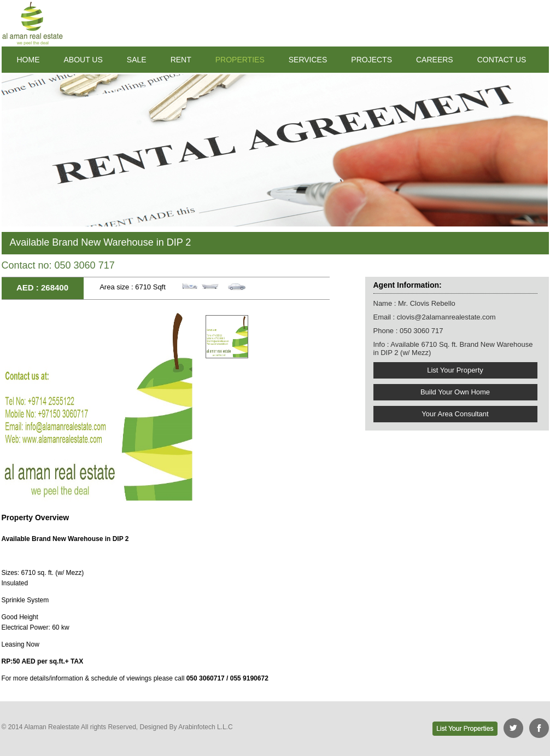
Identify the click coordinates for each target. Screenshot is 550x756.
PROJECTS (371, 60)
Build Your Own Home (455, 392)
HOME (28, 60)
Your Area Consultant (455, 414)
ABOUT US (83, 60)
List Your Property (455, 370)
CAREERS (435, 60)
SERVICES (308, 60)
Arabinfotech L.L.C (205, 727)
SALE (137, 60)
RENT (181, 60)
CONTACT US (502, 60)
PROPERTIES (240, 60)
